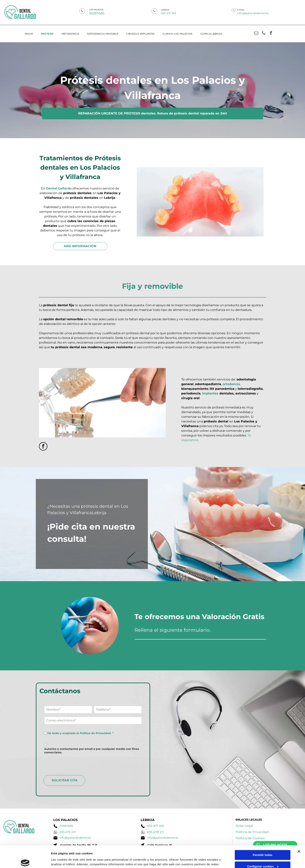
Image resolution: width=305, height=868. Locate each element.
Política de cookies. (150, 851)
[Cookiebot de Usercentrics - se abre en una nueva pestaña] (25, 862)
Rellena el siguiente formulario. (173, 630)
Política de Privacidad (95, 733)
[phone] (264, 34)
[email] (256, 34)
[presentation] (74, 764)
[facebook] (271, 34)
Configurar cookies (263, 844)
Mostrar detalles (62, 862)
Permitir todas (263, 833)
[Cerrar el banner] (299, 829)
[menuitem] (29, 34)
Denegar (263, 856)
